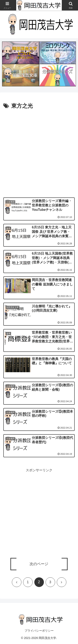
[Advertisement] (39, 152)
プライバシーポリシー (39, 631)
